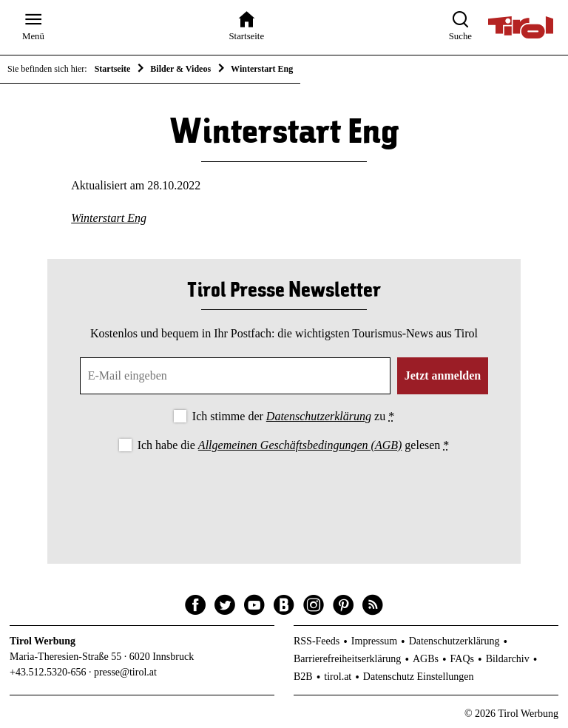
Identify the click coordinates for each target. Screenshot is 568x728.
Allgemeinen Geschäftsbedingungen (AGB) (300, 445)
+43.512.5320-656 (48, 672)
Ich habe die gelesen (294, 445)
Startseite (113, 69)
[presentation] (284, 496)
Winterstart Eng (109, 218)
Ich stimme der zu (293, 416)
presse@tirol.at (125, 672)
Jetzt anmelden (443, 375)
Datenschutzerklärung (319, 416)
